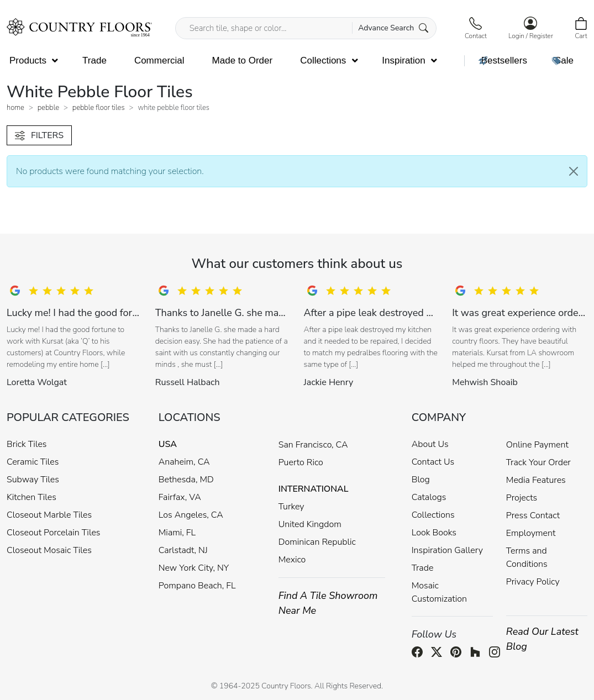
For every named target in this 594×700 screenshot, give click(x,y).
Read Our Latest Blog (542, 639)
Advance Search (393, 28)
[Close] (574, 171)
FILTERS (39, 135)
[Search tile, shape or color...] (306, 28)
